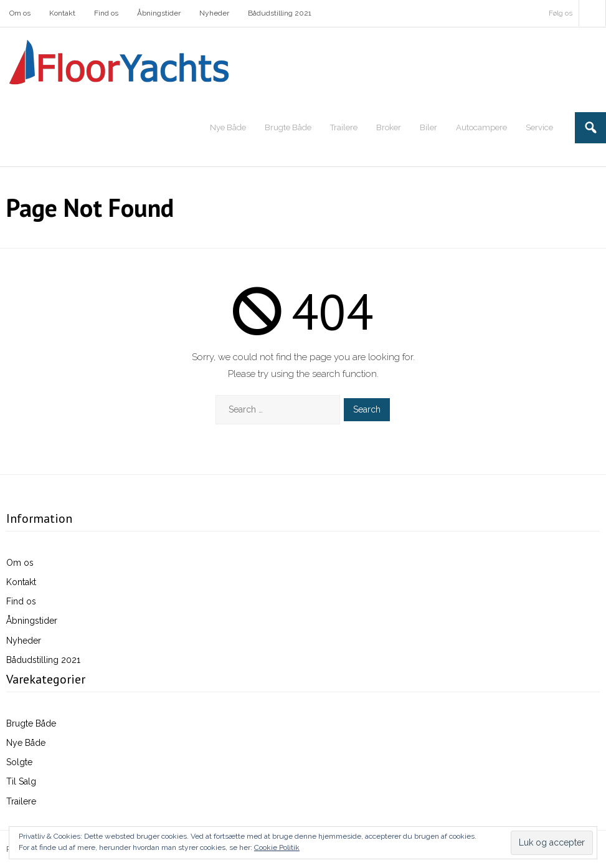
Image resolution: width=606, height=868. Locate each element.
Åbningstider (159, 13)
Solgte (19, 762)
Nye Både (26, 743)
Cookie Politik (277, 847)
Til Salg (21, 781)
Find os (106, 13)
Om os (20, 13)
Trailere (21, 801)
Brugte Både (31, 723)
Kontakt (62, 13)
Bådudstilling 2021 (280, 13)
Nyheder (214, 13)
